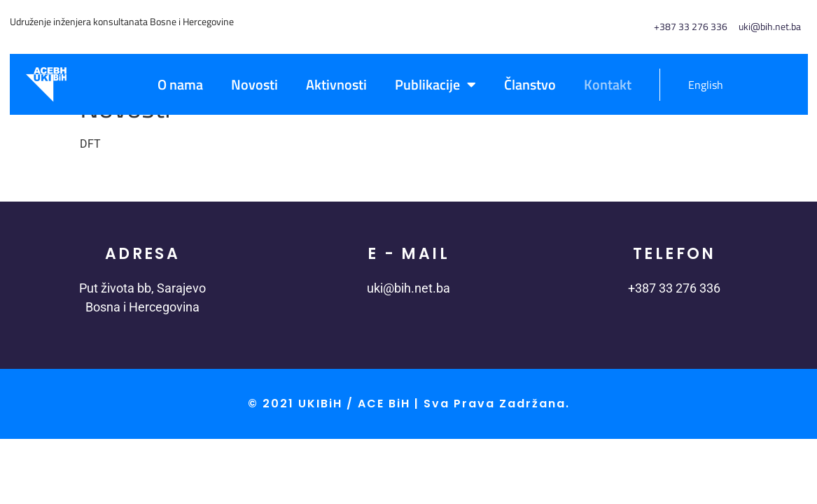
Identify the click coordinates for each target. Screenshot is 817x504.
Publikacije (435, 85)
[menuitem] (698, 85)
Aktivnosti (336, 84)
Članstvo (530, 84)
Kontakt (608, 84)
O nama (180, 84)
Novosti (254, 84)
